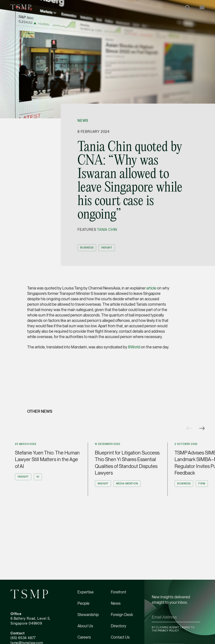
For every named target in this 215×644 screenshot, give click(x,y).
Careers (84, 637)
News (83, 121)
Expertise (86, 592)
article (151, 288)
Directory (119, 626)
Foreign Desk (122, 615)
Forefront (119, 592)
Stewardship (88, 615)
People (83, 603)
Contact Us (120, 637)
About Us (85, 626)
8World (134, 347)
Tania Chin (107, 230)
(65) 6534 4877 (23, 638)
